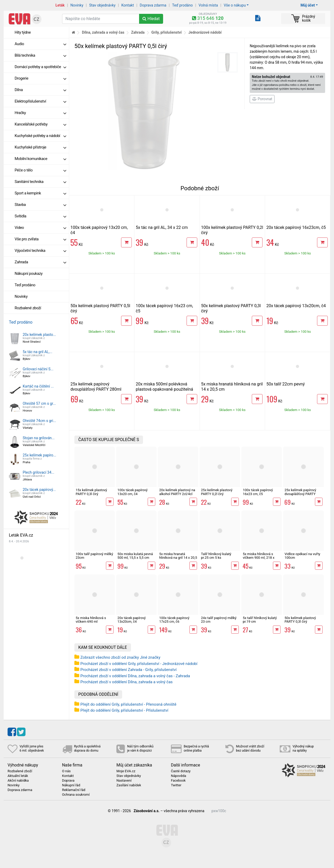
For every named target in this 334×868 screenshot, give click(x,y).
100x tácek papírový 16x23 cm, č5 (258, 492)
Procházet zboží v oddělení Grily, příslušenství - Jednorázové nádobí (139, 664)
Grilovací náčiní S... (38, 369)
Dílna (40, 90)
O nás (66, 771)
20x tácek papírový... (39, 490)
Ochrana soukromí (76, 795)
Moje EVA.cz (126, 771)
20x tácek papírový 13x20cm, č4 (296, 306)
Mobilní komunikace (40, 159)
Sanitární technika (40, 182)
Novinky (77, 5)
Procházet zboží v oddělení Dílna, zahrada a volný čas (127, 682)
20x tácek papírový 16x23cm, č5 (296, 227)
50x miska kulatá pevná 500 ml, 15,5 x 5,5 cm (135, 556)
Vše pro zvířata (40, 239)
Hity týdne (23, 32)
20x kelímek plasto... (39, 335)
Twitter (176, 785)
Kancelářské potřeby (40, 124)
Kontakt (128, 5)
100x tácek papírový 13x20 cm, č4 (132, 492)
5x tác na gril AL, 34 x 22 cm (162, 227)
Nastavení (124, 781)
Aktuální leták (18, 776)
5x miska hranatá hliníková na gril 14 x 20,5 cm (178, 558)
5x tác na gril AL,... (38, 352)
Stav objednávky (102, 5)
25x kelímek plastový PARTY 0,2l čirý (217, 492)
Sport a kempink (40, 193)
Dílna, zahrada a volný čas (103, 32)
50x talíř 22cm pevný (286, 384)
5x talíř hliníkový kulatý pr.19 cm (260, 620)
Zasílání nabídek (129, 785)
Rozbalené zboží (28, 308)
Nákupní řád (71, 785)
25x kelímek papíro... (39, 455)
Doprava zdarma (153, 5)
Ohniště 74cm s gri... (39, 421)
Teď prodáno (182, 5)
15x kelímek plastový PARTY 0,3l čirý (91, 492)
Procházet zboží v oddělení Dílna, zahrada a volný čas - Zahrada (135, 676)
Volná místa (208, 5)
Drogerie (40, 78)
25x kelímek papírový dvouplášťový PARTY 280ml (96, 387)
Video (40, 228)
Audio (40, 44)
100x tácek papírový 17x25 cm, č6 (174, 620)
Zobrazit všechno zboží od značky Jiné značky (120, 657)
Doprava (68, 781)
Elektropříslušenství (40, 101)
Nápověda (178, 776)
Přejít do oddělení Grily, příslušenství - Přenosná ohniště (128, 704)
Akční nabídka (18, 781)
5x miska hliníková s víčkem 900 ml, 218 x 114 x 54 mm (258, 558)
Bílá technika (40, 55)
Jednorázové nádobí (205, 32)
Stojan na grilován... (39, 438)
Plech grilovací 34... (38, 472)
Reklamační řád (74, 790)
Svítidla (40, 216)
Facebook (178, 781)
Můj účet (308, 5)
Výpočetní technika (40, 251)
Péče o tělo (40, 170)
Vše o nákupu (235, 5)
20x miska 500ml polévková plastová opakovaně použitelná (164, 387)
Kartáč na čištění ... (38, 386)
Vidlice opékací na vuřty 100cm (302, 556)
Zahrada (40, 262)
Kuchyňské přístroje (40, 147)
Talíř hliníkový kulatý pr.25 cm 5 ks (216, 556)
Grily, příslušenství (166, 32)
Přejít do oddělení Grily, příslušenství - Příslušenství (124, 710)
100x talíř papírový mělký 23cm (94, 556)
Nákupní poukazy (29, 274)
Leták (60, 5)
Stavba (40, 205)
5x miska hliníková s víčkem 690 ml (91, 620)
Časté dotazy (181, 771)
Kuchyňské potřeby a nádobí (40, 136)
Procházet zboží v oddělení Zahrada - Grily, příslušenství (129, 670)
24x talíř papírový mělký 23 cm (219, 620)
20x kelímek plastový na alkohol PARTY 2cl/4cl (177, 492)
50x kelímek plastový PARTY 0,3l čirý (300, 620)
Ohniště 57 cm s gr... (39, 403)
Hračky (40, 113)
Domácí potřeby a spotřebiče (40, 67)
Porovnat (262, 99)
